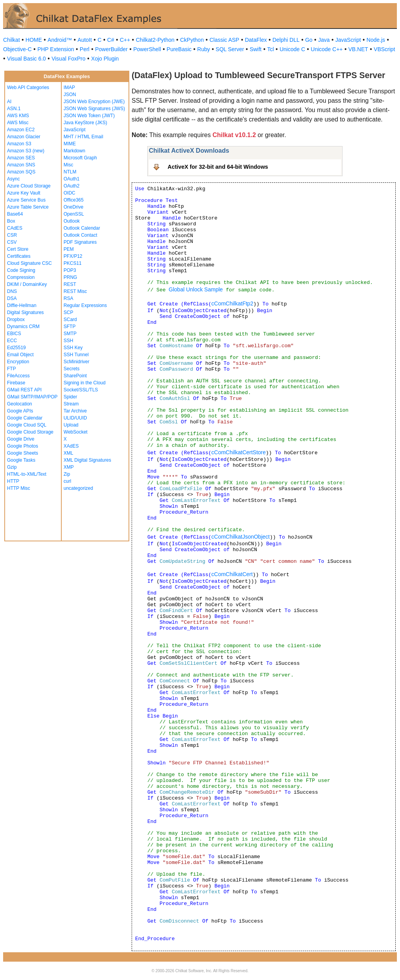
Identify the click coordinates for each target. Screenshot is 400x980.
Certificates (19, 256)
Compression (21, 277)
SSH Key (73, 348)
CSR (12, 235)
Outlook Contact (80, 235)
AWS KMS (18, 116)
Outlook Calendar (82, 228)
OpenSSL (74, 214)
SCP (69, 312)
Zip (67, 474)
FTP (12, 369)
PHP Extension (56, 49)
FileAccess (18, 376)
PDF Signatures (80, 242)
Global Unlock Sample (196, 289)
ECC (12, 341)
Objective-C (17, 49)
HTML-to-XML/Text (27, 474)
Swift (255, 49)
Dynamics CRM (23, 327)
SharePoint (75, 376)
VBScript (384, 49)
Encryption (18, 362)
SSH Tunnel (76, 355)
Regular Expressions (85, 305)
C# (111, 40)
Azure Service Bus (26, 200)
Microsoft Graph (80, 158)
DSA (12, 298)
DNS (12, 291)
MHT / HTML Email (83, 137)
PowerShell (147, 49)
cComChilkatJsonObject (240, 537)
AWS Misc (18, 123)
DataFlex (256, 40)
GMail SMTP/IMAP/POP (32, 397)
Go (309, 40)
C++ (125, 40)
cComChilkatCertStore (238, 452)
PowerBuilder (111, 49)
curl (67, 481)
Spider (71, 397)
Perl (85, 49)
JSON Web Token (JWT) (89, 116)
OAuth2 (72, 186)
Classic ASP (224, 40)
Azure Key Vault (24, 193)
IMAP (69, 87)
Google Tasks (21, 460)
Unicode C (292, 49)
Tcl (271, 49)
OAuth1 (72, 179)
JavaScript (348, 40)
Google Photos (22, 446)
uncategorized (78, 488)
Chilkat (12, 40)
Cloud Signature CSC (29, 263)
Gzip (12, 467)
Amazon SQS (21, 172)
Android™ (60, 40)
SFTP (70, 327)
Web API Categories (28, 87)
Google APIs (20, 411)
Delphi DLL (286, 40)
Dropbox (16, 320)
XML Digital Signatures (87, 460)
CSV (12, 242)
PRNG (71, 277)
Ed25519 (16, 348)
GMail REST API (24, 390)
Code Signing (21, 270)
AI (9, 102)
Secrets (72, 369)
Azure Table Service (28, 207)
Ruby (204, 49)
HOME (34, 40)
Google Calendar (25, 418)
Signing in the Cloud (85, 383)
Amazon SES (21, 158)
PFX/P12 (73, 256)
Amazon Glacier (24, 137)
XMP (69, 467)
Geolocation (20, 404)
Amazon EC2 (21, 130)
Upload (71, 425)
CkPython (192, 40)
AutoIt (85, 40)
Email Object (20, 355)
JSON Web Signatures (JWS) (94, 109)
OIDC (70, 193)
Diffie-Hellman (22, 305)
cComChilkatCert (232, 574)
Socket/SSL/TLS (81, 390)
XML (69, 453)
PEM (69, 249)
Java (324, 40)
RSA (69, 298)
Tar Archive (75, 411)
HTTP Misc (19, 488)
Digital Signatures (25, 312)
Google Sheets (22, 453)
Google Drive (21, 439)
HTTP (13, 481)
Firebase (16, 383)
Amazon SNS (21, 165)
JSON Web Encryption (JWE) (94, 102)
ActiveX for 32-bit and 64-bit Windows (218, 167)
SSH (69, 341)
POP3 (70, 270)
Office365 (74, 200)
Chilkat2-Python (155, 40)
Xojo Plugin (105, 59)
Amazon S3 (19, 144)
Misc (69, 165)
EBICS (14, 334)
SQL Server (230, 49)
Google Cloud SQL (27, 425)
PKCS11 (73, 263)
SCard (70, 320)
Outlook (72, 221)
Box (11, 221)
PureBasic (179, 49)
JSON (70, 95)
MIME (70, 144)
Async (13, 179)
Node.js (376, 40)
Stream (71, 404)
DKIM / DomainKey (27, 284)
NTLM (70, 172)
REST (70, 284)
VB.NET (358, 49)
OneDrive (74, 207)
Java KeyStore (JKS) (85, 123)
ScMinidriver (77, 362)
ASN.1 (14, 109)
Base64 (15, 214)
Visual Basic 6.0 (26, 59)
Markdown (74, 151)
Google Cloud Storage (30, 432)
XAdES (71, 446)
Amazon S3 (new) (26, 151)
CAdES (15, 228)
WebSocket (76, 432)
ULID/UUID (75, 418)
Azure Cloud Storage (29, 186)
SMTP (70, 334)
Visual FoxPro (69, 59)
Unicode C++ (327, 49)
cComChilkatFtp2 (232, 303)
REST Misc (75, 291)
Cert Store (18, 249)
